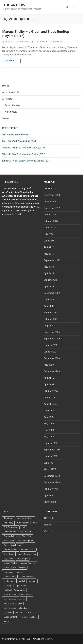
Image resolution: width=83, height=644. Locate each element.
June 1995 (49, 411)
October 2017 (51, 215)
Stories (6, 118)
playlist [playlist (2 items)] (22, 581)
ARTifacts (7, 99)
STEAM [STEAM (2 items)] (29, 613)
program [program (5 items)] (32, 581)
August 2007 (50, 326)
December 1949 (52, 482)
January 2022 (51, 189)
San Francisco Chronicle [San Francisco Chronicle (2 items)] (14, 599)
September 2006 (52, 339)
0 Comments (56, 42)
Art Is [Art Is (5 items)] (35, 523)
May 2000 (49, 365)
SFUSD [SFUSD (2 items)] (19, 613)
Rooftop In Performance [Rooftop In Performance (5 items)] (14, 590)
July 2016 (49, 234)
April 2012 (49, 273)
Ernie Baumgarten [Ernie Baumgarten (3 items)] (25, 541)
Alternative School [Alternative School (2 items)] (26, 518)
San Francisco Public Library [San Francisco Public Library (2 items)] (16, 608)
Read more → (11, 61)
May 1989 (49, 424)
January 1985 (51, 443)
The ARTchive (15, 5)
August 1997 (50, 378)
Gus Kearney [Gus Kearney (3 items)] (17, 545)
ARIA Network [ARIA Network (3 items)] (23, 523)
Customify (48, 639)
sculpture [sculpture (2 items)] (8, 613)
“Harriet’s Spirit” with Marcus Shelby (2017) (24, 154)
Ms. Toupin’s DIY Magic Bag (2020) (20, 141)
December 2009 (52, 293)
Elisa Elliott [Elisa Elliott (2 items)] (27, 536)
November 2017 (52, 208)
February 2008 (51, 319)
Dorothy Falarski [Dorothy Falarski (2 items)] (11, 536)
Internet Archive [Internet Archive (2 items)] (28, 550)
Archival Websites (11, 92)
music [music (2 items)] (7, 568)
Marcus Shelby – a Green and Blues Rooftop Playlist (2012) (36, 34)
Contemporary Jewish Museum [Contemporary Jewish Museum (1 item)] (18, 532)
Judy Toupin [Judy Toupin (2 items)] (23, 559)
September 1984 (52, 450)
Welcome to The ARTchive (15, 134)
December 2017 (52, 202)
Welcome (48, 531)
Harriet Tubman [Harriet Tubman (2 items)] (11, 550)
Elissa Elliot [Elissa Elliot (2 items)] (9, 541)
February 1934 (51, 489)
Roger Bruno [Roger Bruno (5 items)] (20, 586)
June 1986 (49, 430)
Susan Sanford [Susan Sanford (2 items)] (10, 617)
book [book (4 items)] (23, 527)
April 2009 (49, 306)
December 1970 (52, 476)
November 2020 (52, 195)
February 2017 (51, 221)
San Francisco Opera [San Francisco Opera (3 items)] (13, 603)
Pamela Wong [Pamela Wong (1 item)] (10, 577)
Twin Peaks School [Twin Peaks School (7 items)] (29, 617)
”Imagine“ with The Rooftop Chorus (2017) (24, 148)
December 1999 (52, 371)
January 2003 (51, 345)
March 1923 (50, 502)
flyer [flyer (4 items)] (6, 545)
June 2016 (49, 241)
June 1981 (49, 463)
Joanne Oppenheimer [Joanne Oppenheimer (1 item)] (26, 554)
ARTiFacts (42, 42)
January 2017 (51, 228)
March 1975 (50, 469)
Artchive (7, 42)
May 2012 (49, 267)
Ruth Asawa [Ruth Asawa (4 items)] (26, 595)
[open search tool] (67, 7)
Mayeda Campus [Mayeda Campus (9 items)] (28, 563)
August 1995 (50, 404)
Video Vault (11, 112)
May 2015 (49, 254)
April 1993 (49, 417)
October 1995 (51, 398)
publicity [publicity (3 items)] (8, 586)
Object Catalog (13, 105)
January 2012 (51, 280)
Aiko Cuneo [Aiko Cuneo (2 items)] (9, 518)
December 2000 (52, 358)
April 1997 (49, 384)
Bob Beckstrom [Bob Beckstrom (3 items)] (11, 527)
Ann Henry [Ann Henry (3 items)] (8, 523)
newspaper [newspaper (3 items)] (9, 572)
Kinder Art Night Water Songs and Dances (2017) (27, 161)
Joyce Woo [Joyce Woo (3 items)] (9, 559)
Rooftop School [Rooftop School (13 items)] (11, 595)
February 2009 (51, 313)
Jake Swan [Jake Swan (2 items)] (9, 554)
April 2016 (49, 247)
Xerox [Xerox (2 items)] (6, 621)
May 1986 (49, 437)
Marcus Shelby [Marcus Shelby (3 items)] (10, 563)
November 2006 (52, 332)
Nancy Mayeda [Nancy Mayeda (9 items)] (19, 568)
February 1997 (51, 391)
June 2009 (49, 300)
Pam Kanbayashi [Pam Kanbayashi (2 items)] (27, 577)
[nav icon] (75, 7)
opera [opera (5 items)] (20, 572)
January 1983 (51, 456)
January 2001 (51, 352)
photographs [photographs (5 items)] (9, 581)
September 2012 (52, 260)
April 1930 (49, 495)
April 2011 (49, 286)
